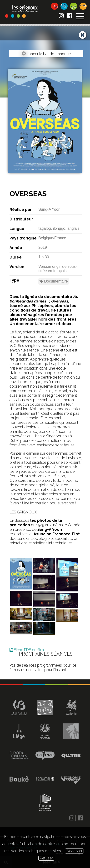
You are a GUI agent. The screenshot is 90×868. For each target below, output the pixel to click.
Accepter (74, 851)
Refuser (46, 858)
